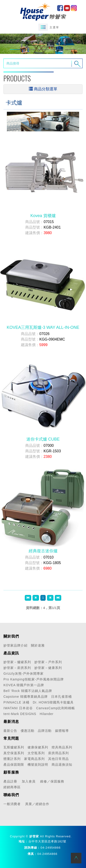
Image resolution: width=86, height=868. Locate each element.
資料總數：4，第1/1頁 (43, 608)
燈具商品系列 (62, 747)
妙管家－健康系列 (48, 668)
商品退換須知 (62, 765)
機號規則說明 (38, 765)
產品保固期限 (14, 765)
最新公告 (10, 731)
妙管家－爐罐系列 (17, 662)
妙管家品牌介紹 (15, 645)
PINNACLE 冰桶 (16, 702)
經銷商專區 (12, 787)
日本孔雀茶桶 (61, 697)
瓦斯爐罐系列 (14, 747)
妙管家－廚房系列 (17, 668)
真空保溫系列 (14, 753)
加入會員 (29, 781)
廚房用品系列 (58, 753)
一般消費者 (12, 804)
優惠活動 (28, 731)
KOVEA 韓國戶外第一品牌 (24, 685)
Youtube (67, 8)
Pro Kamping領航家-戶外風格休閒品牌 (34, 679)
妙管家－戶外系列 (48, 662)
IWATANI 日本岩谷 (18, 708)
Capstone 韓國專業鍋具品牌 (26, 697)
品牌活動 (45, 731)
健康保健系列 (38, 747)
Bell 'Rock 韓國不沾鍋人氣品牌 (28, 691)
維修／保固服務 (52, 781)
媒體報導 (62, 731)
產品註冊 (10, 781)
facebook (60, 8)
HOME (43, 12)
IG (74, 8)
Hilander (47, 714)
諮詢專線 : (32, 848)
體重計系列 (12, 759)
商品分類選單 (43, 89)
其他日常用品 (58, 759)
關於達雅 (38, 645)
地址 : (23, 841)
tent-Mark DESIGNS (20, 714)
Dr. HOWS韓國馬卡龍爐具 (53, 702)
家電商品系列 (34, 759)
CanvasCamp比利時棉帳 (56, 708)
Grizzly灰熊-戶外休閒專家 (24, 674)
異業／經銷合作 (37, 804)
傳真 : (32, 854)
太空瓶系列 (36, 753)
